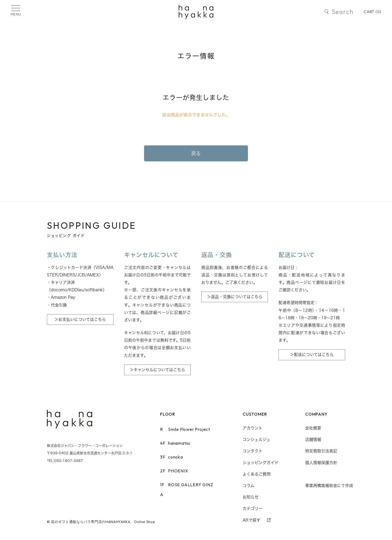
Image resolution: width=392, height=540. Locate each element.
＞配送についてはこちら (312, 355)
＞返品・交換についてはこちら (235, 297)
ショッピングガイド (261, 463)
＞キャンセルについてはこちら (157, 370)
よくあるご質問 (257, 474)
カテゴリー (253, 508)
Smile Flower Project (185, 429)
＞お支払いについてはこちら (80, 319)
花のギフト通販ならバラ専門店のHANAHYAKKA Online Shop (103, 522)
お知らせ (251, 497)
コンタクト (253, 451)
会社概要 (313, 428)
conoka (171, 457)
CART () (373, 12)
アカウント (253, 428)
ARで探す (252, 520)
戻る (196, 153)
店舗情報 (313, 439)
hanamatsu (175, 443)
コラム (248, 486)
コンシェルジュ (256, 439)
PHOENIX (174, 471)
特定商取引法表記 (321, 451)
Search (343, 12)
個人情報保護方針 (321, 463)
